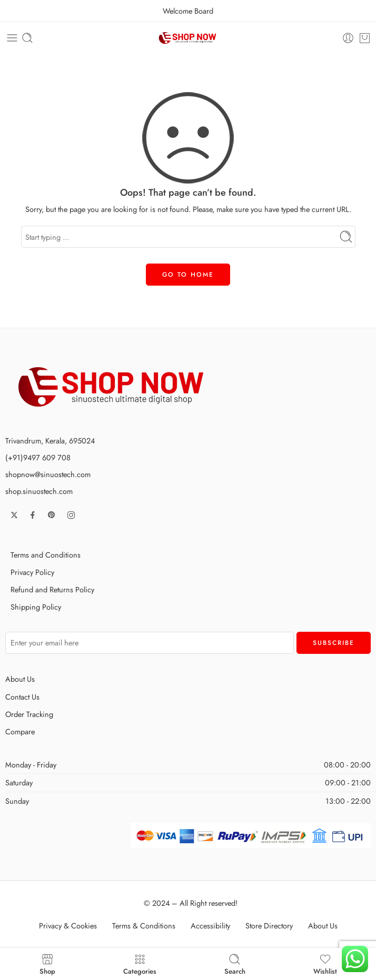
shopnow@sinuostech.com (48, 474)
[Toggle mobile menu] (12, 38)
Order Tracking (29, 714)
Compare (20, 731)
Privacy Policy (32, 572)
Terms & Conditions (144, 926)
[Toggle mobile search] (27, 38)
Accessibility (210, 926)
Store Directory (269, 926)
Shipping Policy (36, 607)
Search (235, 964)
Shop (47, 964)
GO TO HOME (188, 275)
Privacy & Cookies (68, 926)
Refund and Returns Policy (52, 589)
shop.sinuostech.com (39, 491)
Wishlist (325, 964)
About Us (20, 679)
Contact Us (22, 697)
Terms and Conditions (46, 555)
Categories (140, 964)
